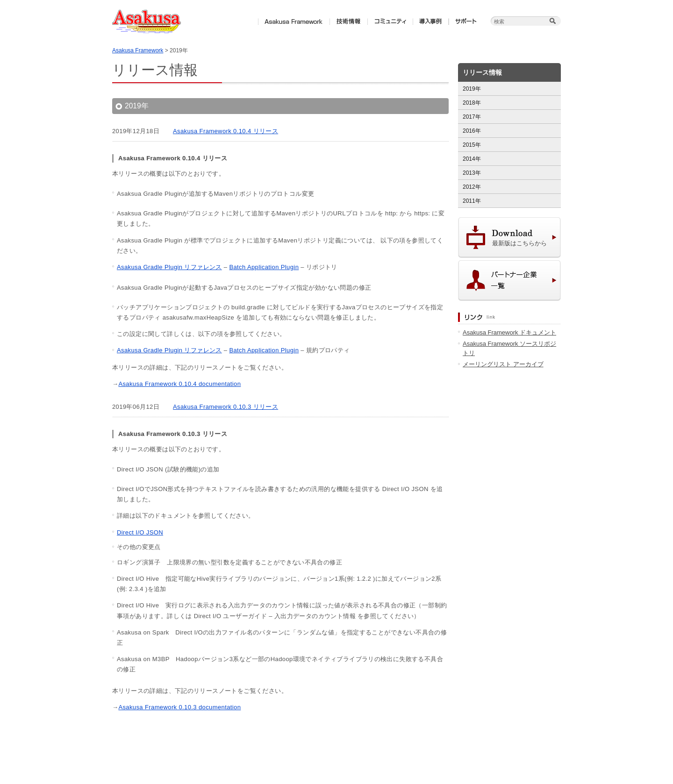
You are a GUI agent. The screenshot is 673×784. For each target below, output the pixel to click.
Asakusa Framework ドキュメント (509, 332)
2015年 (472, 145)
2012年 (472, 187)
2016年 (472, 131)
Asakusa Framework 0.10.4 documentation (179, 384)
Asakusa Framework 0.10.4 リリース (226, 131)
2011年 (472, 201)
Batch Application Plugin (264, 267)
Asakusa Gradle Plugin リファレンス (169, 267)
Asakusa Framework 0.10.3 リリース (226, 407)
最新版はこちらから (519, 243)
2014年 (472, 159)
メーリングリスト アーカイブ (503, 364)
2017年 (472, 117)
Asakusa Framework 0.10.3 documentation (179, 707)
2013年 (472, 173)
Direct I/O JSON (140, 532)
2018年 (472, 103)
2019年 (472, 89)
